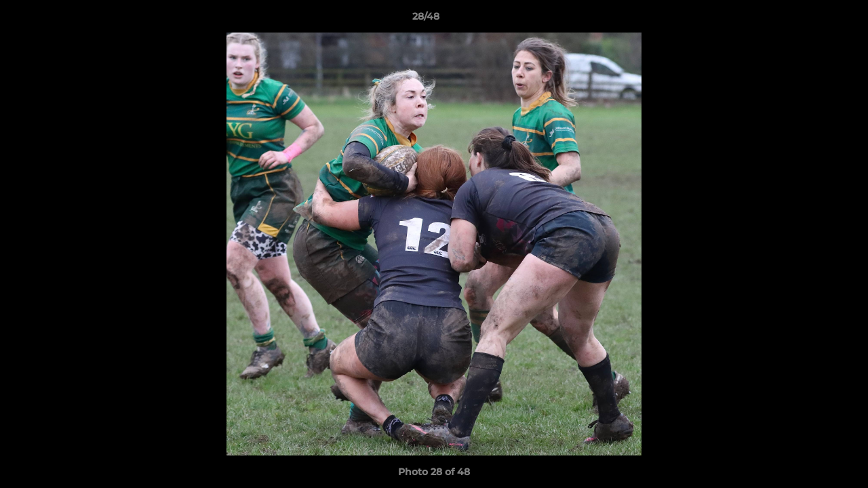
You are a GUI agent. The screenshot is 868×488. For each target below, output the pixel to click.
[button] (811, 20)
